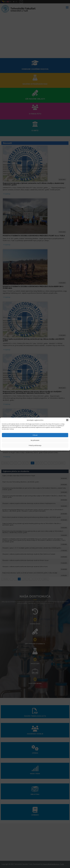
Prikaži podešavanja (35, 445)
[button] (67, 420)
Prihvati (35, 435)
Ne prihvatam (35, 440)
